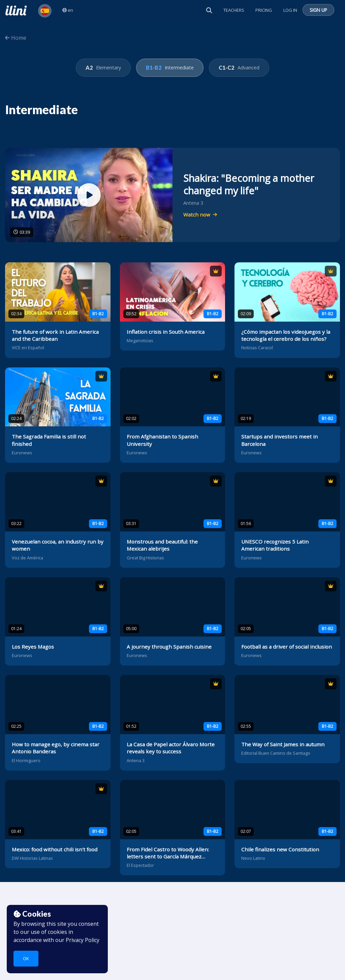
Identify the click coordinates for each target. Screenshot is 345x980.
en (68, 10)
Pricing (264, 10)
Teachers (234, 10)
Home (16, 38)
